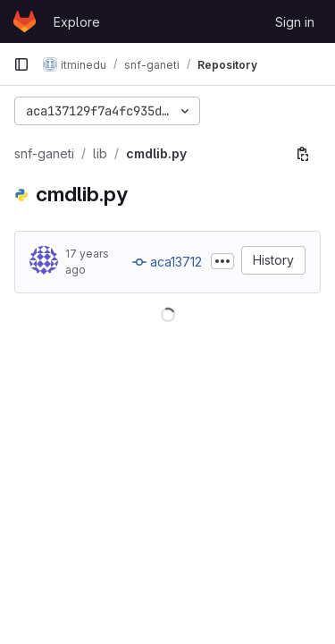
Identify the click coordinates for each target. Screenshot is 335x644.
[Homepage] (25, 21)
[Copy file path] (303, 154)
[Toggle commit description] (222, 261)
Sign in (295, 22)
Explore (77, 22)
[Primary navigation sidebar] (21, 64)
